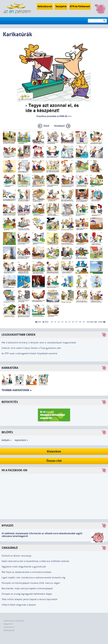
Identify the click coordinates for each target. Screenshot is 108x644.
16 (73, 322)
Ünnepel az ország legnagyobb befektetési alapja (27, 594)
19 (83, 322)
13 (62, 322)
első (39, 322)
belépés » (7, 440)
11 (55, 322)
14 (66, 322)
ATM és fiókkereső (80, 6)
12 (59, 322)
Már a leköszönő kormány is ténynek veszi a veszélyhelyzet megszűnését (39, 343)
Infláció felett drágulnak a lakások (19, 605)
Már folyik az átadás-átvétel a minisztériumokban (27, 572)
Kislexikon (54, 452)
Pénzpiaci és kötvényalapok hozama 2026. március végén (31, 583)
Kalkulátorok (45, 6)
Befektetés (10, 402)
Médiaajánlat (9, 630)
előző (46, 322)
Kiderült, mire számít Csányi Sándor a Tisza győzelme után (31, 348)
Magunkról (8, 624)
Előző (46, 126)
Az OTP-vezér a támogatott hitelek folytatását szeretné (29, 353)
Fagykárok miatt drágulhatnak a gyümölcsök (24, 567)
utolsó (101, 322)
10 (52, 322)
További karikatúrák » (17, 390)
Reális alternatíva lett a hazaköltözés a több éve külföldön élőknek (35, 561)
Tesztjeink (61, 6)
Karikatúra (10, 368)
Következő (59, 126)
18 (80, 322)
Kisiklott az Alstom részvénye (16, 556)
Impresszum (9, 627)
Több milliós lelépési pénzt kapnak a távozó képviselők (29, 599)
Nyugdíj (7, 526)
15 (69, 322)
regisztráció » (21, 440)
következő (91, 322)
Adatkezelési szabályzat (14, 621)
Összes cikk (54, 461)
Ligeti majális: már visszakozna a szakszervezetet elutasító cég (33, 578)
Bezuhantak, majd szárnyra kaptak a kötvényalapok (27, 588)
